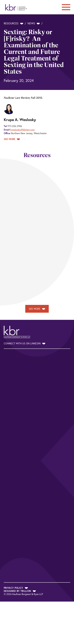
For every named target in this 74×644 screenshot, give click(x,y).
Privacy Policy (16, 588)
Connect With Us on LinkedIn (25, 343)
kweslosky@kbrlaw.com (22, 130)
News (34, 23)
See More (12, 139)
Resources (13, 23)
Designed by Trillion (20, 591)
